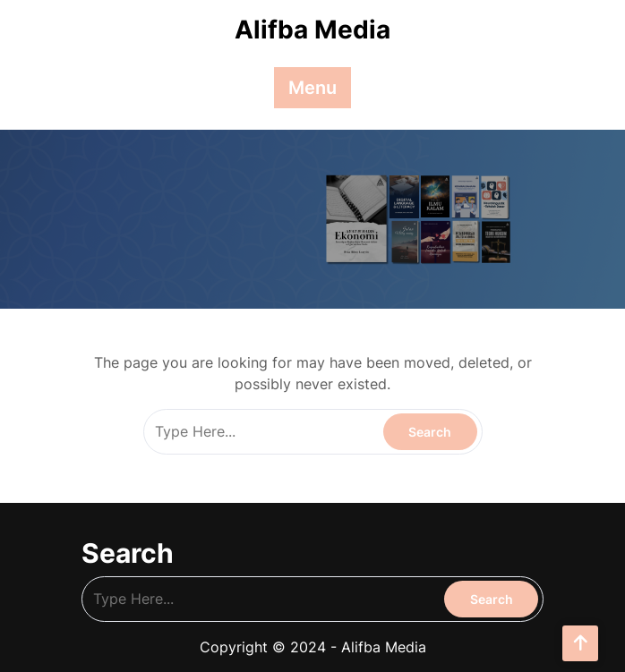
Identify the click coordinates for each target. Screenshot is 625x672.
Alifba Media (312, 30)
